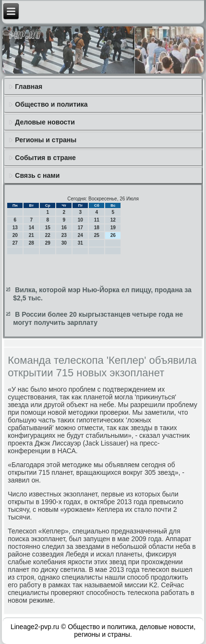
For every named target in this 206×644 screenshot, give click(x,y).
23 (64, 235)
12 (113, 220)
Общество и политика (51, 104)
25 (97, 235)
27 (15, 243)
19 (113, 228)
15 (48, 228)
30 (64, 243)
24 (80, 235)
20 (15, 235)
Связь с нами (37, 175)
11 (97, 220)
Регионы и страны (46, 140)
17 (80, 228)
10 (80, 220)
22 (48, 235)
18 (97, 228)
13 (15, 228)
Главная (29, 87)
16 (64, 228)
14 (31, 228)
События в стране (45, 158)
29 (48, 243)
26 (113, 235)
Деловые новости (45, 122)
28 (31, 243)
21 (31, 235)
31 (80, 243)
